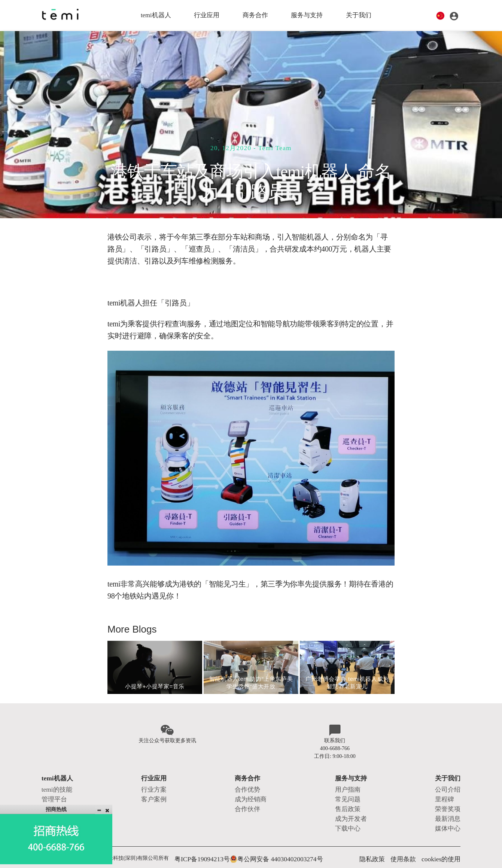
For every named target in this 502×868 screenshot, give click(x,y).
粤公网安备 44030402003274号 (258, 846)
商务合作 (255, 15)
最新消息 (450, 809)
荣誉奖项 (450, 801)
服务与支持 (307, 15)
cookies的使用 (445, 845)
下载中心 (349, 817)
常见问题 (349, 793)
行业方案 (152, 785)
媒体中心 (450, 817)
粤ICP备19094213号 (197, 845)
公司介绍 (450, 785)
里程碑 (447, 793)
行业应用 (206, 15)
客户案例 (152, 793)
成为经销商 (251, 793)
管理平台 (52, 793)
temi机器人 (155, 15)
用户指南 (349, 785)
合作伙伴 (248, 801)
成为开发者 (352, 809)
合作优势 (248, 785)
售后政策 (349, 801)
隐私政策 (386, 845)
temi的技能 (54, 785)
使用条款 (413, 845)
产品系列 (52, 801)
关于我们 (359, 15)
